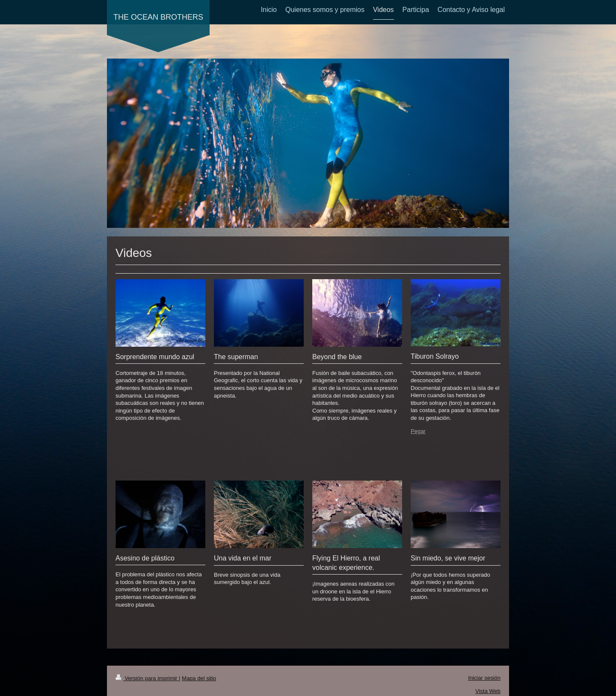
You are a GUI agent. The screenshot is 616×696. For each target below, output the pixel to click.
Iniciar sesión (484, 678)
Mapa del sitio (199, 678)
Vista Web (488, 691)
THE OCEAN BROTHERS (158, 17)
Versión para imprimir (147, 678)
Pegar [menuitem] (418, 431)
